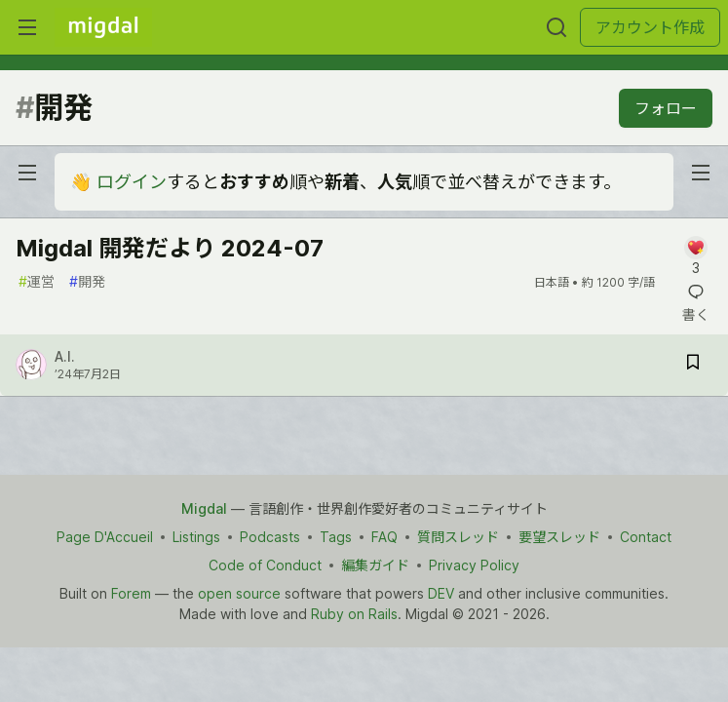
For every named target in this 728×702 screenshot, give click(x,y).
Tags (336, 537)
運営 (37, 281)
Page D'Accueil (105, 537)
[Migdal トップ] (103, 27)
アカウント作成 (650, 27)
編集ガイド (375, 565)
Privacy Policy (474, 565)
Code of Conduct (265, 565)
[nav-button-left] (27, 173)
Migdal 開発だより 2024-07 (170, 248)
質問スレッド (458, 537)
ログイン (132, 182)
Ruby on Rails (354, 614)
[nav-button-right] (701, 173)
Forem (131, 593)
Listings (196, 537)
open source (239, 593)
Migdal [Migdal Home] (204, 508)
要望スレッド (559, 537)
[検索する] (556, 27)
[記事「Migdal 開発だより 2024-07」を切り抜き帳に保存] (693, 365)
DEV (441, 593)
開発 (87, 281)
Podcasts (270, 537)
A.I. (65, 356)
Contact (646, 537)
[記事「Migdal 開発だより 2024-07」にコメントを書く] (695, 257)
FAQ (384, 537)
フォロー (666, 108)
